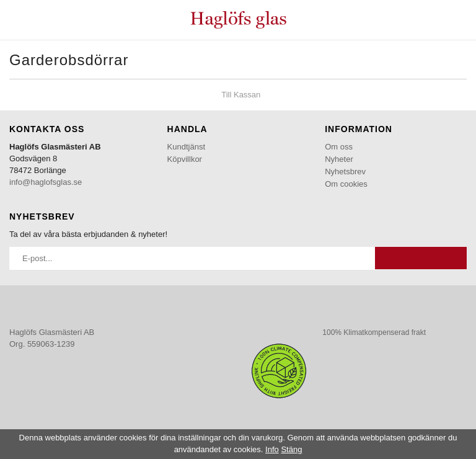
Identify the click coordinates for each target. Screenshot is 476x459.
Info (272, 449)
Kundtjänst (186, 147)
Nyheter (339, 159)
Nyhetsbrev (345, 172)
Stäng (291, 449)
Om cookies (346, 184)
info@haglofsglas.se (46, 182)
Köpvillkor (185, 159)
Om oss (339, 147)
